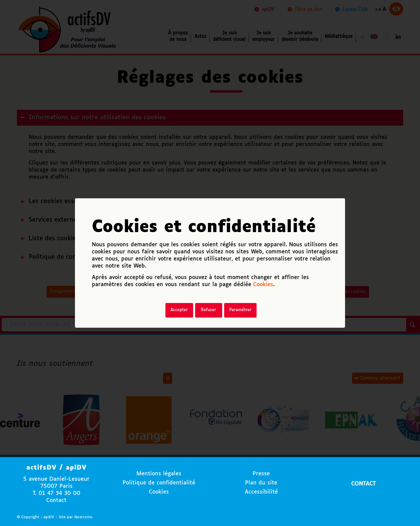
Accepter (179, 310)
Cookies (263, 285)
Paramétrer (240, 310)
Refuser (208, 310)
